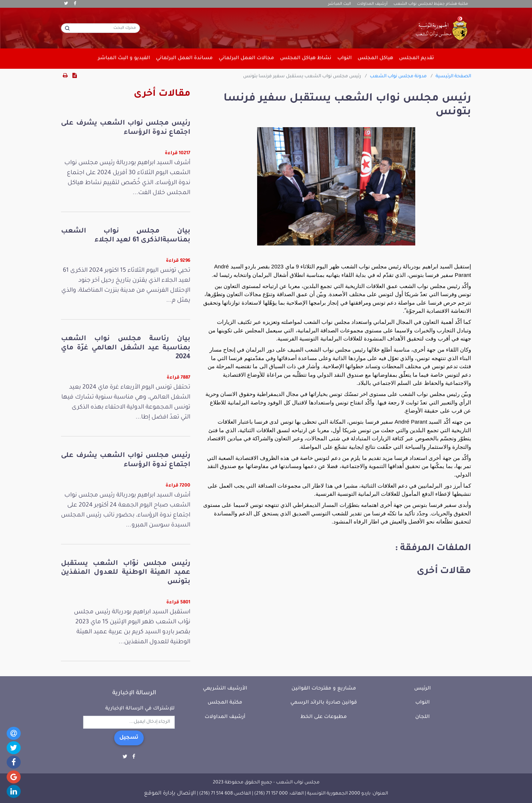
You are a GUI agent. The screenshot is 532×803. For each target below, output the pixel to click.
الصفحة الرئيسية (453, 77)
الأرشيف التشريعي (225, 689)
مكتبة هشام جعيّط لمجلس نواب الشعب (431, 4)
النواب (422, 703)
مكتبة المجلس (225, 703)
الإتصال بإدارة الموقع (170, 794)
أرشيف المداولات (372, 4)
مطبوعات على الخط (324, 717)
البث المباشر (340, 4)
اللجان (422, 717)
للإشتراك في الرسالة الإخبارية (140, 709)
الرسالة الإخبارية (134, 693)
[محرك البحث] (100, 28)
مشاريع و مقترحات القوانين (324, 689)
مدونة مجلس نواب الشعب (398, 77)
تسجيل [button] (129, 738)
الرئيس (422, 689)
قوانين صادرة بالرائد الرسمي (324, 703)
